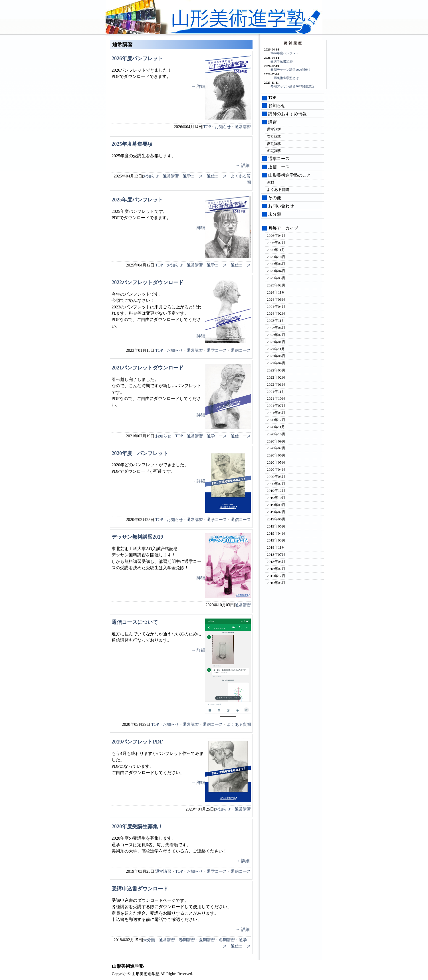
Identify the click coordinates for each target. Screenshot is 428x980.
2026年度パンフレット (137, 58)
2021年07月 (276, 406)
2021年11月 (276, 392)
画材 (270, 182)
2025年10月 (276, 257)
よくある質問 (239, 724)
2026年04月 (276, 236)
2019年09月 (276, 505)
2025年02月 (276, 285)
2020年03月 (276, 477)
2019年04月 (276, 533)
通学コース (193, 176)
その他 (275, 198)
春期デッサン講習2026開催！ (291, 70)
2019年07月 (276, 512)
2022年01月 (276, 384)
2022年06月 (276, 356)
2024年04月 (276, 307)
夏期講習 (207, 940)
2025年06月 (276, 264)
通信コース (217, 176)
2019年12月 (276, 491)
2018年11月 (276, 547)
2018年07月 (276, 554)
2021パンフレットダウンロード (148, 368)
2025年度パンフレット (137, 200)
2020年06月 (276, 455)
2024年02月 (276, 313)
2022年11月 (276, 349)
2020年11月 (276, 427)
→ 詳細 (198, 86)
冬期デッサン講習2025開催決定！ (294, 86)
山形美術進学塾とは (285, 78)
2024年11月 (276, 292)
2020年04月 (276, 469)
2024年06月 (276, 299)
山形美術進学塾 (243, 19)
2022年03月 (276, 370)
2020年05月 (276, 462)
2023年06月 (276, 328)
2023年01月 (276, 342)
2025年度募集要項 (132, 144)
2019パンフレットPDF (137, 742)
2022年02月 (276, 377)
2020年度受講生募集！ (137, 827)
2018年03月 (276, 562)
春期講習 (187, 940)
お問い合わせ (281, 206)
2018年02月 (276, 569)
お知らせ (223, 127)
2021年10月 (276, 398)
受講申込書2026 (281, 61)
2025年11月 (276, 250)
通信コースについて (135, 622)
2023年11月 (276, 321)
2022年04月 (276, 363)
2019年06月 (276, 519)
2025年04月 (276, 271)
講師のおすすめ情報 (287, 114)
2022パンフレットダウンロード (148, 282)
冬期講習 (227, 940)
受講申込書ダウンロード (140, 889)
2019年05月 (276, 526)
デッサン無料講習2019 (137, 537)
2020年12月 (276, 420)
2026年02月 (276, 243)
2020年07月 (276, 448)
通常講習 (243, 127)
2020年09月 (276, 441)
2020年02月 (276, 484)
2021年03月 (276, 413)
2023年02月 (276, 335)
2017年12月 (276, 576)
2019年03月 (276, 540)
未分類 (149, 940)
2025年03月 (276, 278)
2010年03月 (276, 583)
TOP (207, 127)
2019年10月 (276, 498)
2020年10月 (276, 434)
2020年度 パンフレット (140, 453)
